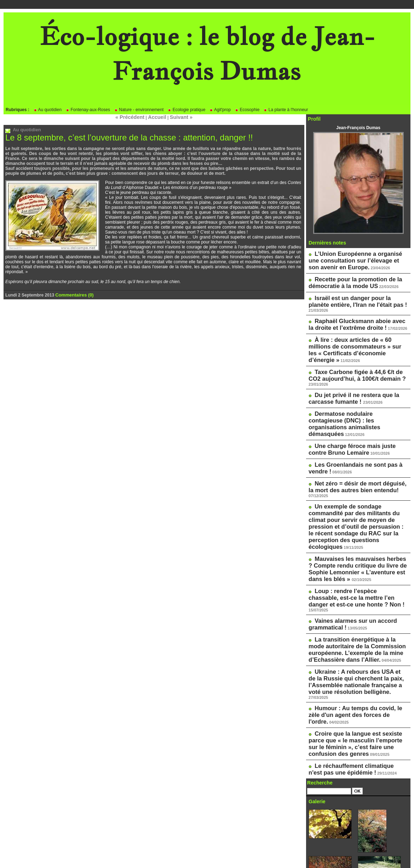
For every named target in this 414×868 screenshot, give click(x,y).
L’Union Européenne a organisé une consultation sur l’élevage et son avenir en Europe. (355, 259)
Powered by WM (207, 852)
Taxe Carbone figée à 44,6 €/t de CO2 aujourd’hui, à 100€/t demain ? (355, 351)
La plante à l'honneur (286, 110)
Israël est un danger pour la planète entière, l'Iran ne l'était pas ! (353, 295)
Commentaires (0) (73, 294)
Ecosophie (247, 110)
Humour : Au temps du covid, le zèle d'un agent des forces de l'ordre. (354, 618)
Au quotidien (48, 110)
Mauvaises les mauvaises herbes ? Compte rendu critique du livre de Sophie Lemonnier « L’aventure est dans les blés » (357, 501)
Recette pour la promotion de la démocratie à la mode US (349, 278)
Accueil (157, 117)
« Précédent (133, 117)
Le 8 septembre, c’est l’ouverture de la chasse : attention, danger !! (120, 137)
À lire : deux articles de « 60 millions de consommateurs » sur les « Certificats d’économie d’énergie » (358, 331)
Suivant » (177, 117)
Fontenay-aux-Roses (88, 110)
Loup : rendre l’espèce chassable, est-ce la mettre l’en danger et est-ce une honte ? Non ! (356, 526)
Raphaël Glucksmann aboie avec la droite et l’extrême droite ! (353, 312)
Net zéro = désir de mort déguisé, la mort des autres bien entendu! (353, 439)
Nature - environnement (139, 110)
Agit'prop (220, 110)
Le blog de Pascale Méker (339, 830)
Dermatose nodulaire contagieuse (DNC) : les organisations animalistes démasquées (352, 387)
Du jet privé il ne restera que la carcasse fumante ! (347, 367)
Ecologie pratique (186, 110)
